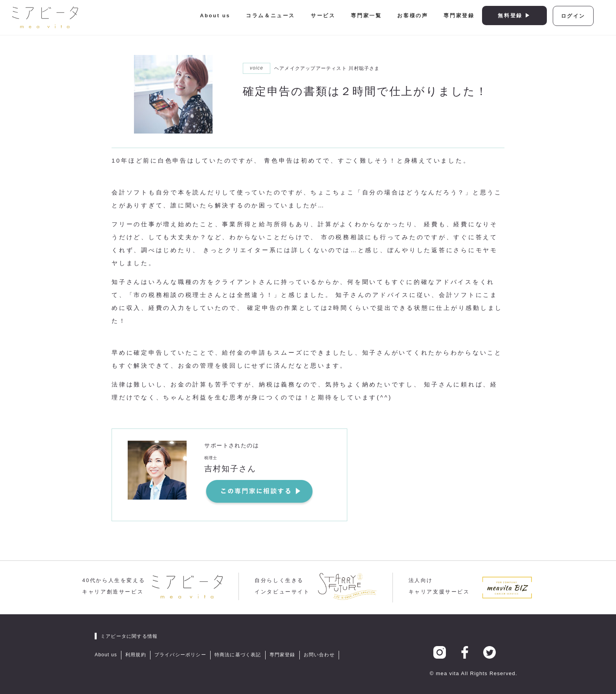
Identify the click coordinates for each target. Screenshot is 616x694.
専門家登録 (459, 16)
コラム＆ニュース (270, 16)
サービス (323, 16)
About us (215, 16)
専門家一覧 (366, 16)
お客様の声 (412, 16)
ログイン (573, 16)
